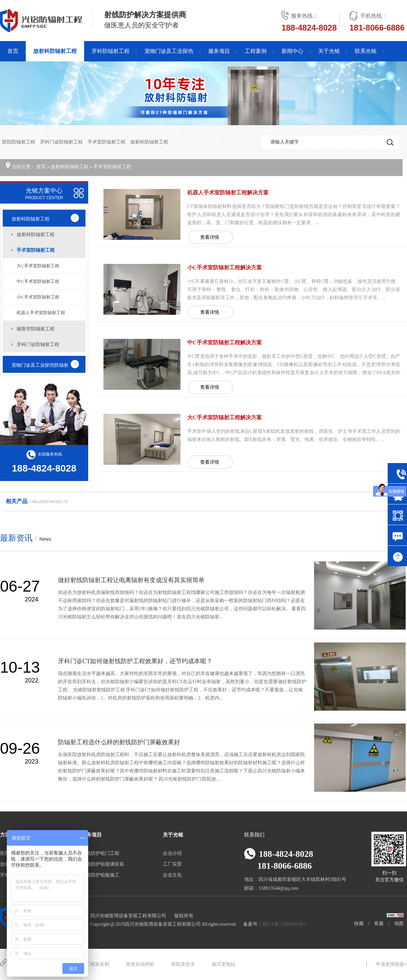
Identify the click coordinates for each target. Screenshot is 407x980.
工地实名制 (97, 964)
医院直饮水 (183, 964)
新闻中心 (292, 51)
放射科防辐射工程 (55, 51)
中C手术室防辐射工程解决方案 (225, 342)
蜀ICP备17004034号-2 (284, 924)
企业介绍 (172, 853)
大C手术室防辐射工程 (38, 266)
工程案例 (256, 51)
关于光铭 (329, 51)
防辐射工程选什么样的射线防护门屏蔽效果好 (119, 742)
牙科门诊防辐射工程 (62, 142)
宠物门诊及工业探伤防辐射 (40, 365)
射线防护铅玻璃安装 (103, 864)
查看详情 (210, 237)
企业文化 (172, 875)
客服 (379, 924)
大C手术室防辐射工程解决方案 (225, 417)
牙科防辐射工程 (111, 51)
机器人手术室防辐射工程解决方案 (228, 193)
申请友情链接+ (391, 964)
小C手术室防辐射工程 (38, 297)
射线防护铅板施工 (100, 875)
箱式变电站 (224, 964)
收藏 (359, 924)
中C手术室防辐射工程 (38, 281)
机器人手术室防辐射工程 (41, 313)
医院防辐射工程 (19, 142)
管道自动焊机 (140, 964)
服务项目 (219, 51)
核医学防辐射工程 (36, 329)
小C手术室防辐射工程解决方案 (225, 267)
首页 (13, 51)
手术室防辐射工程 (107, 142)
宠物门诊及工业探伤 (169, 51)
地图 (399, 924)
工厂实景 (172, 864)
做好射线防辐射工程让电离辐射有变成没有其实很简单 (131, 580)
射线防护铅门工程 (100, 853)
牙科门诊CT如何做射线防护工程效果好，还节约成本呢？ (135, 661)
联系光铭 (366, 51)
